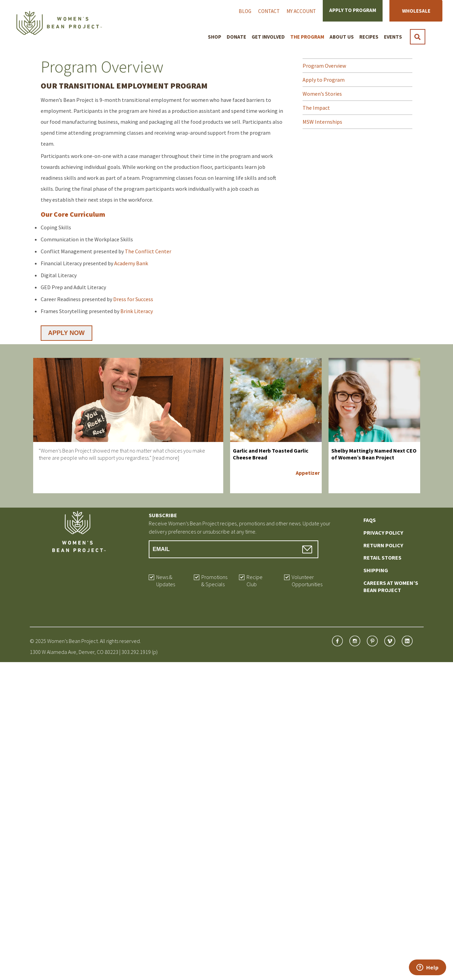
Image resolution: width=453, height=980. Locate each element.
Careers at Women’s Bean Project (391, 586)
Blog (245, 11)
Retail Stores (382, 558)
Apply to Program (353, 10)
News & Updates (166, 581)
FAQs (370, 520)
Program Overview (324, 66)
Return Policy (383, 545)
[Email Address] (234, 549)
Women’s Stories (322, 94)
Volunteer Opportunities (307, 581)
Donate (236, 37)
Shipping (376, 570)
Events (393, 37)
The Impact (316, 108)
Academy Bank (131, 263)
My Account (301, 11)
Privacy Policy (383, 533)
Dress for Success (133, 299)
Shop (215, 37)
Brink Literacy (137, 311)
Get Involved (268, 37)
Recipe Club (255, 581)
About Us (342, 37)
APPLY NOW (66, 333)
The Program (307, 37)
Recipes (369, 37)
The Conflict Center (148, 251)
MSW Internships (322, 122)
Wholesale (416, 11)
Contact (269, 11)
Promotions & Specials (214, 581)
